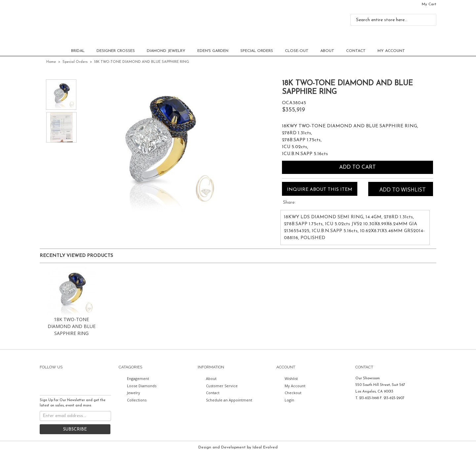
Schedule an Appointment (229, 400)
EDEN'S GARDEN (213, 51)
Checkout (293, 393)
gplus (104, 381)
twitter (57, 381)
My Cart (429, 4)
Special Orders (257, 51)
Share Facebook (311, 203)
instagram (81, 381)
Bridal (78, 51)
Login (289, 400)
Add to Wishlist (403, 189)
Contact (356, 51)
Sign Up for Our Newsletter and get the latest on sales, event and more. (73, 403)
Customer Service (222, 386)
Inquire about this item (320, 190)
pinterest (69, 381)
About (327, 51)
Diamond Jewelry (166, 51)
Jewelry (134, 393)
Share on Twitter (301, 203)
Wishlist (291, 378)
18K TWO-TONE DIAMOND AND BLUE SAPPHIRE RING (72, 326)
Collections (137, 400)
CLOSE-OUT (297, 51)
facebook (45, 381)
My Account (391, 51)
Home (51, 62)
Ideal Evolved (265, 447)
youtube (93, 381)
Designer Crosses (116, 51)
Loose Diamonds (142, 386)
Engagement (138, 378)
